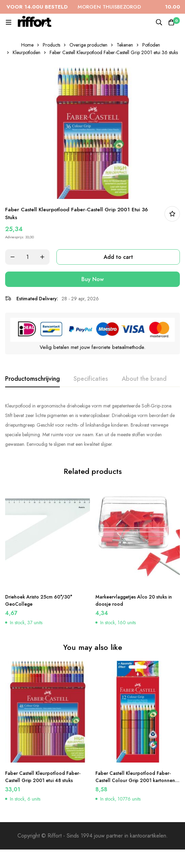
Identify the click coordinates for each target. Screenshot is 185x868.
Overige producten (88, 45)
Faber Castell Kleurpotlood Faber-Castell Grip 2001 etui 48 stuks (43, 777)
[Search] (159, 22)
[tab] (32, 379)
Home (27, 45)
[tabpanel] (92, 425)
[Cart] (171, 22)
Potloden (151, 45)
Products (51, 45)
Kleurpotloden (27, 52)
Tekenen (125, 45)
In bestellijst (172, 214)
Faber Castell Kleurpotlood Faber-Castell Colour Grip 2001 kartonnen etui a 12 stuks (135, 780)
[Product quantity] (27, 257)
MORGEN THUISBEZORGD (79, 7)
